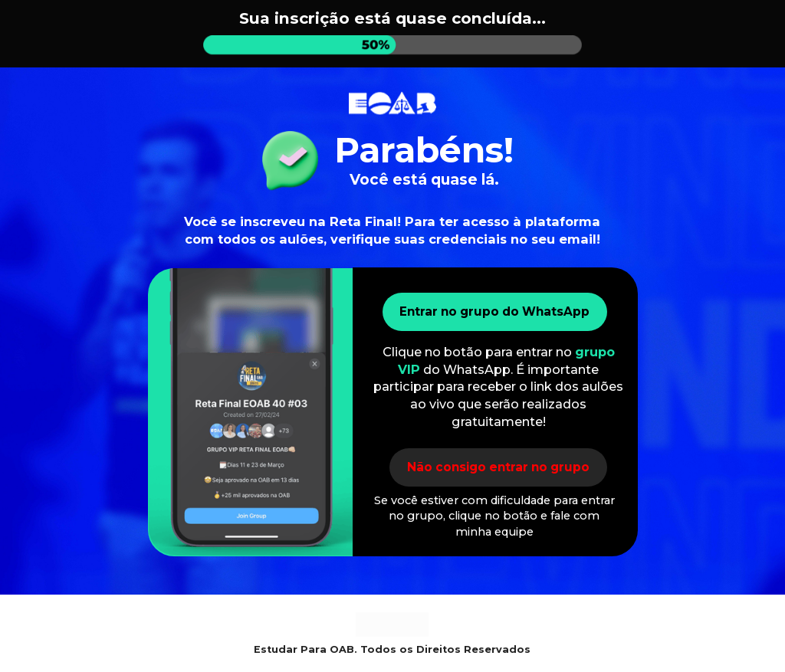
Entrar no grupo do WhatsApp (495, 311)
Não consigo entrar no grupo (498, 467)
